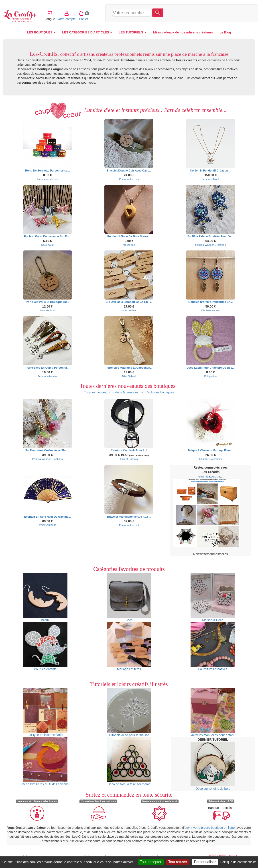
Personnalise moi (129, 179)
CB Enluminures (211, 310)
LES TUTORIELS (132, 32)
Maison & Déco (213, 597)
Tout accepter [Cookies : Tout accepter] (151, 862)
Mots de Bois (47, 310)
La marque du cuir (47, 179)
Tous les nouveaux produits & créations (111, 392)
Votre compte (198, 13)
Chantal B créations (211, 459)
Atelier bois (129, 245)
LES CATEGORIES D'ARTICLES (87, 32)
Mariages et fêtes (129, 647)
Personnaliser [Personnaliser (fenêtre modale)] (205, 862)
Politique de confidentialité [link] (239, 862)
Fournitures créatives (213, 647)
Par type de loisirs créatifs (45, 712)
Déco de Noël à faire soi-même (129, 762)
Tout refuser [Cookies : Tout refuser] (178, 862)
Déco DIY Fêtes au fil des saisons (45, 762)
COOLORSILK (47, 525)
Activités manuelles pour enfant (213, 713)
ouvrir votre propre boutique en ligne (210, 828)
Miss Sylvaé (129, 376)
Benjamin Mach (211, 179)
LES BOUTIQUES (41, 32)
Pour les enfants (45, 647)
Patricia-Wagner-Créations (210, 245)
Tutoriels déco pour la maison (129, 713)
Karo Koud (48, 245)
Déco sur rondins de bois (213, 766)
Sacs (129, 597)
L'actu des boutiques (160, 392)
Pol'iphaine (210, 376)
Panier (215, 13)
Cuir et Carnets (129, 459)
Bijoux (45, 597)
